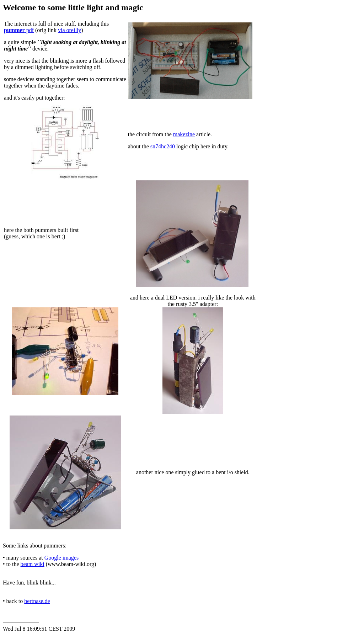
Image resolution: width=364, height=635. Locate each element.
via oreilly (69, 30)
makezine (184, 134)
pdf (19, 30)
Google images (61, 558)
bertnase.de (37, 601)
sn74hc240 (163, 146)
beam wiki (33, 564)
